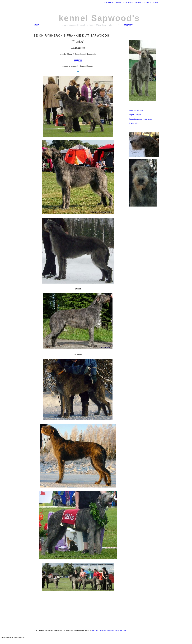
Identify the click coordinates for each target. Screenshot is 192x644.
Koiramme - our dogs (114, 3)
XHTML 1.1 (97, 630)
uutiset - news (151, 3)
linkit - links (134, 123)
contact (128, 25)
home (37, 25)
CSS (104, 630)
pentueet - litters (136, 110)
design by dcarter (117, 630)
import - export (135, 115)
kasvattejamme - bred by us (141, 119)
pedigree (78, 60)
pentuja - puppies (134, 3)
